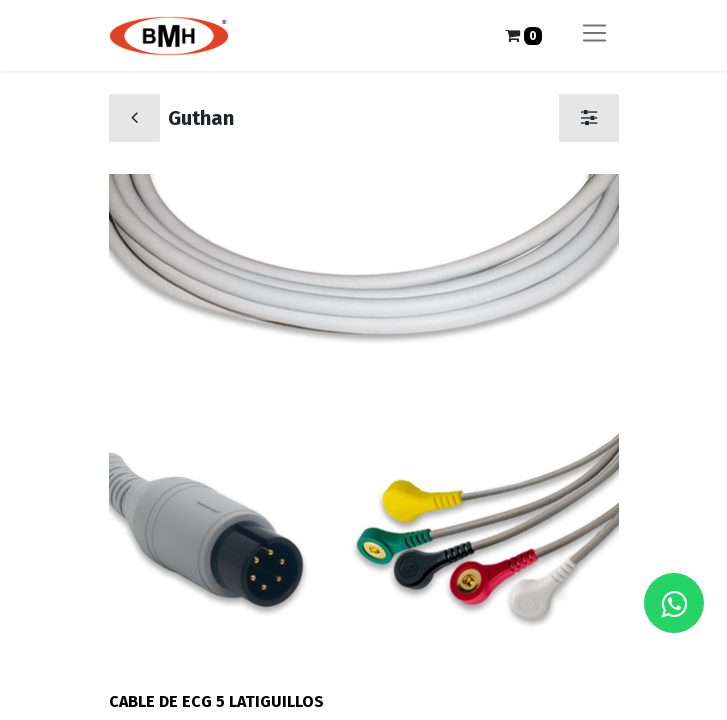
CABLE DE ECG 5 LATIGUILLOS (216, 701)
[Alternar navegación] (594, 35)
